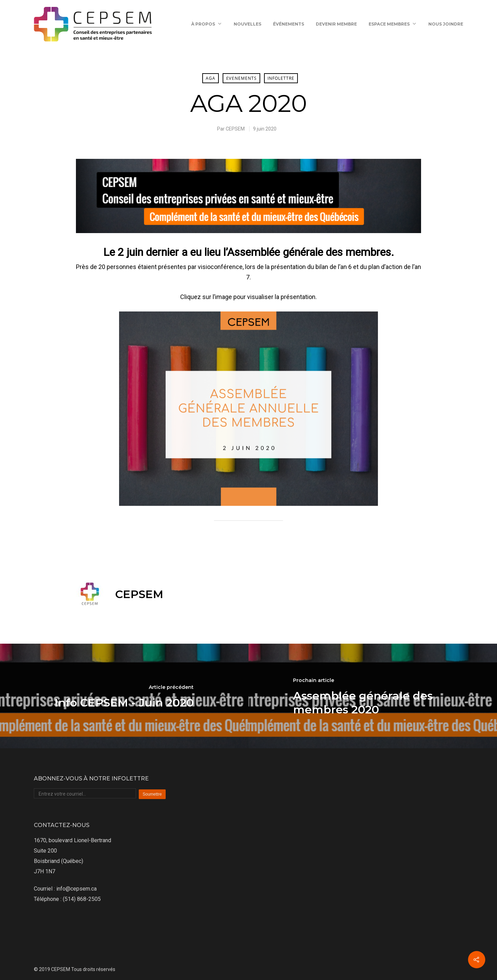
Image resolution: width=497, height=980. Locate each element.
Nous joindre (446, 24)
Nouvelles (247, 24)
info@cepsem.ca (76, 889)
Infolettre (281, 78)
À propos (206, 24)
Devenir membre (336, 24)
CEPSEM (235, 129)
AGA (211, 78)
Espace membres (392, 24)
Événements (289, 24)
